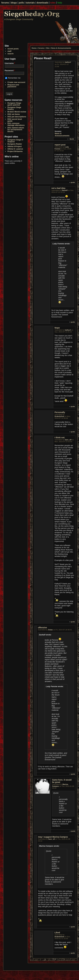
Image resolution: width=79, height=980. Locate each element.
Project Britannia (15, 151)
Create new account (16, 82)
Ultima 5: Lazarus (15, 149)
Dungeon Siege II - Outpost (16, 141)
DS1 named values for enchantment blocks (16, 130)
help (60, 3)
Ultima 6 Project (14, 146)
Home (34, 48)
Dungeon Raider (15, 144)
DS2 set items (14, 114)
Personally (60, 412)
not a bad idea (58, 188)
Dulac (50, 630)
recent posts (13, 49)
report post (60, 145)
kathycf (68, 62)
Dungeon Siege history (14, 108)
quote (73, 182)
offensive (42, 628)
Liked (57, 933)
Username (10, 63)
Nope (57, 328)
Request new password (13, 86)
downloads (42, 3)
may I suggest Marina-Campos (53, 837)
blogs (14, 3)
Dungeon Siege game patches (14, 104)
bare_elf (68, 440)
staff (9, 51)
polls (21, 3)
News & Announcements (61, 48)
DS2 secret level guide (15, 120)
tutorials (30, 3)
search (10, 54)
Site (48, 48)
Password (10, 70)
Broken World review (17, 112)
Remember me (14, 78)
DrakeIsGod (59, 416)
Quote (72, 139)
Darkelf (65, 190)
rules (53, 3)
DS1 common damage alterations (16, 124)
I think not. (60, 438)
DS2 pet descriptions (17, 117)
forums (5, 3)
